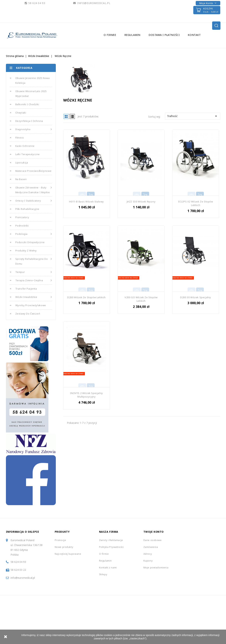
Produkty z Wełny (26, 251)
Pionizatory (22, 217)
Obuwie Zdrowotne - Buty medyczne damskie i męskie (34, 190)
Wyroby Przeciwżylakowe (31, 305)
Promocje (60, 540)
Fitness (20, 138)
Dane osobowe (153, 540)
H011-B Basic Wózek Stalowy (86, 202)
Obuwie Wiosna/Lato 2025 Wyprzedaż (31, 94)
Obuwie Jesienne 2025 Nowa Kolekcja (33, 80)
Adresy (148, 554)
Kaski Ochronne (25, 146)
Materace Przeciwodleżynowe (33, 171)
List (72, 116)
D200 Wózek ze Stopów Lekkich (86, 297)
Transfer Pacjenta (26, 289)
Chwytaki (21, 113)
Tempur (34, 272)
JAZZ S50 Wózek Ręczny (141, 202)
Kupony (148, 561)
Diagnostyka (34, 129)
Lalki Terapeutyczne (28, 154)
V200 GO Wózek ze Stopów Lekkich (141, 299)
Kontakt (194, 35)
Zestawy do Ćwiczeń (28, 314)
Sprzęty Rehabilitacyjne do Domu (34, 261)
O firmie (110, 35)
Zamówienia (151, 547)
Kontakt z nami (108, 567)
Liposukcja (22, 163)
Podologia (34, 234)
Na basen (21, 179)
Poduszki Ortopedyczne (30, 242)
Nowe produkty (64, 547)
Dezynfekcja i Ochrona (29, 121)
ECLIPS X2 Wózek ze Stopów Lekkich (196, 203)
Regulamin (132, 35)
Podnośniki (22, 226)
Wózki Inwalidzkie (34, 297)
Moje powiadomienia (156, 567)
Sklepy (103, 574)
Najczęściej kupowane (68, 554)
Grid (66, 116)
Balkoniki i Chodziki (27, 104)
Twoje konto (154, 532)
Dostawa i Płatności (164, 35)
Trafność (193, 116)
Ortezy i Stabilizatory (34, 201)
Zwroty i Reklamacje (111, 540)
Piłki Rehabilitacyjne (27, 209)
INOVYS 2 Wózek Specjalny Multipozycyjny (86, 395)
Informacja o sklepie (23, 532)
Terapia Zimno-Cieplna (34, 280)
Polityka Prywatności (111, 547)
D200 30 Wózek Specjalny (196, 297)
